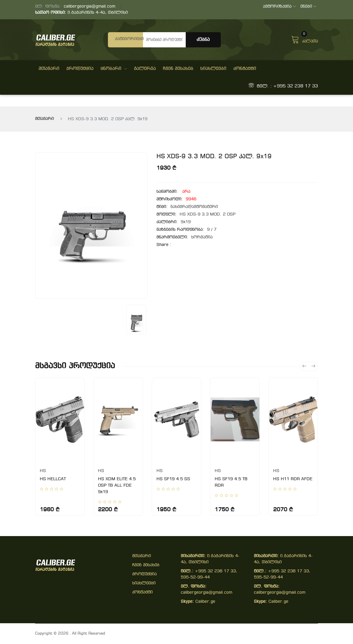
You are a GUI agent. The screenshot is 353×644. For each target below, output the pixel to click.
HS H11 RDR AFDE (293, 479)
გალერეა (145, 69)
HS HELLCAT (53, 479)
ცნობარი (114, 69)
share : (164, 245)
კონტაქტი (245, 69)
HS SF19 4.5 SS (173, 479)
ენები (308, 7)
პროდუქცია (80, 69)
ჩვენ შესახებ (178, 69)
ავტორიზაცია (279, 7)
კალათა (304, 39)
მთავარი (49, 69)
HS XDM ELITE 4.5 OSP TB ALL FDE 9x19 (117, 486)
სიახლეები (213, 69)
